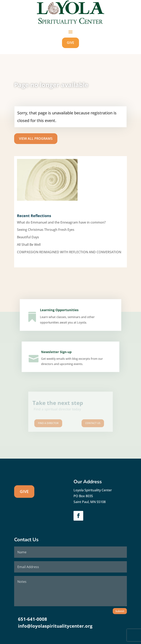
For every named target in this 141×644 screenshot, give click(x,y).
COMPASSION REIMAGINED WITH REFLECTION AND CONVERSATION (69, 252)
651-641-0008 (33, 619)
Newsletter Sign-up (57, 353)
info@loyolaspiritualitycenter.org (55, 626)
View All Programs (36, 139)
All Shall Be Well (29, 245)
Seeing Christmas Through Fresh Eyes (46, 230)
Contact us (88, 421)
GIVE (70, 43)
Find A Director (53, 421)
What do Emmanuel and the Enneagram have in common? (61, 222)
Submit (120, 611)
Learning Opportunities (60, 311)
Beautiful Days (28, 237)
